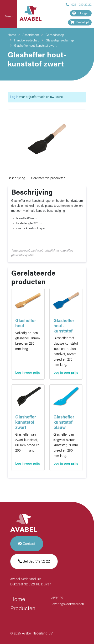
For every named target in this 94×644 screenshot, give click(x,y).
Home (12, 35)
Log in (14, 97)
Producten (23, 609)
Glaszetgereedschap (60, 41)
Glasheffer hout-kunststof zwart (35, 46)
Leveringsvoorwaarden (67, 604)
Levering (57, 598)
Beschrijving (16, 179)
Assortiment (31, 35)
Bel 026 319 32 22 (34, 561)
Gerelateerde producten (48, 179)
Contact (27, 544)
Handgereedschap (27, 41)
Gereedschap (55, 35)
